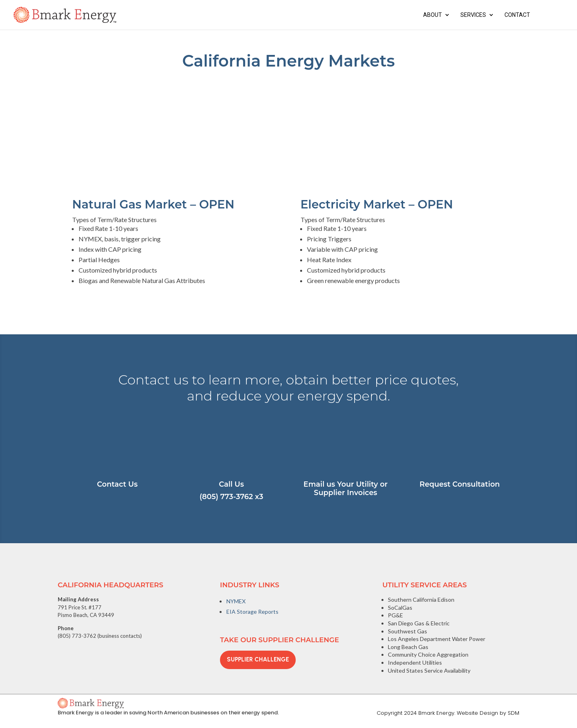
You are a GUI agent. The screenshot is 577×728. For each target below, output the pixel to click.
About (433, 15)
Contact (517, 15)
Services (473, 15)
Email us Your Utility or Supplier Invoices (345, 489)
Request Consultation (460, 484)
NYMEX (236, 601)
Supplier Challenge (258, 659)
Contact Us (117, 484)
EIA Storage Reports (252, 612)
